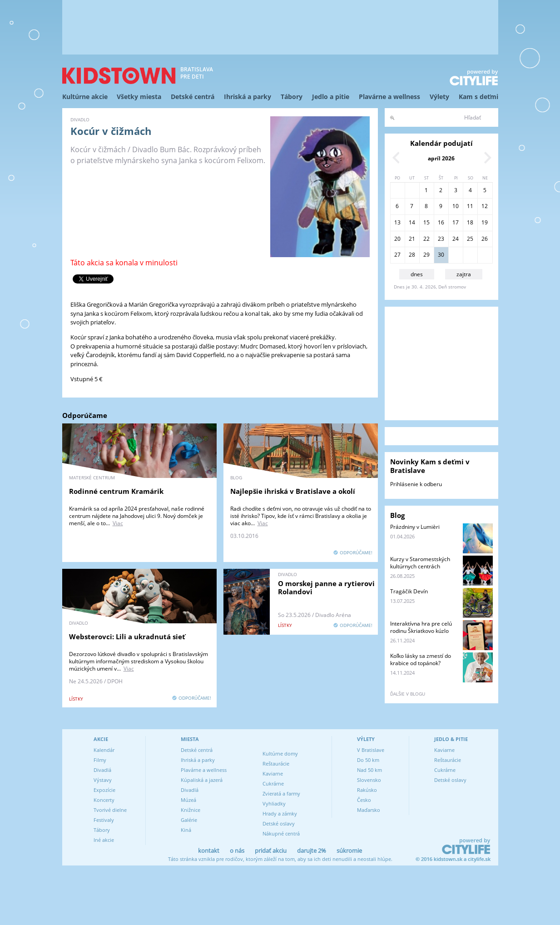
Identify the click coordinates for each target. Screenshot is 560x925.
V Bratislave (371, 750)
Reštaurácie (276, 763)
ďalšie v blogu (408, 694)
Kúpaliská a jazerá (202, 780)
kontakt (209, 850)
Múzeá (188, 800)
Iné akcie (104, 840)
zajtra (464, 274)
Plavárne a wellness (389, 97)
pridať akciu (271, 850)
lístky (76, 699)
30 (441, 255)
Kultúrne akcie (85, 97)
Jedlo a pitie (331, 97)
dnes (417, 274)
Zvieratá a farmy (281, 793)
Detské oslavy (279, 823)
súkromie (349, 850)
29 (426, 255)
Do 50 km (368, 760)
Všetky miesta (139, 97)
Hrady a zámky (280, 813)
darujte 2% (312, 850)
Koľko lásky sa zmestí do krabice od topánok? (421, 659)
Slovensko (369, 780)
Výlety (439, 97)
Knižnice (191, 810)
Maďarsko (369, 810)
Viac (118, 523)
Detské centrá (193, 97)
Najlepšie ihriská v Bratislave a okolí (293, 491)
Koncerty (104, 800)
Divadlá (102, 770)
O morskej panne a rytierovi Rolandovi (326, 587)
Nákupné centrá (281, 833)
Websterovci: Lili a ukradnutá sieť (127, 637)
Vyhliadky (274, 803)
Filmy (100, 760)
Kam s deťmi (478, 97)
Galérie (189, 820)
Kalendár (104, 750)
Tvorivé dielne (110, 810)
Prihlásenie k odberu (416, 484)
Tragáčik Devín (409, 591)
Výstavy (103, 780)
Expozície (104, 790)
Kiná (186, 830)
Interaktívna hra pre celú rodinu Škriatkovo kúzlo (421, 627)
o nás (237, 850)
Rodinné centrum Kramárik (116, 491)
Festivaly (104, 820)
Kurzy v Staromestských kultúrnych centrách (420, 563)
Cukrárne (273, 783)
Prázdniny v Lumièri (415, 527)
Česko (364, 800)
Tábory (292, 97)
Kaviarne (273, 773)
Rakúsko (367, 790)
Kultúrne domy (280, 753)
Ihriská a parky (248, 97)
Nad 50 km (369, 770)
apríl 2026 (441, 158)
